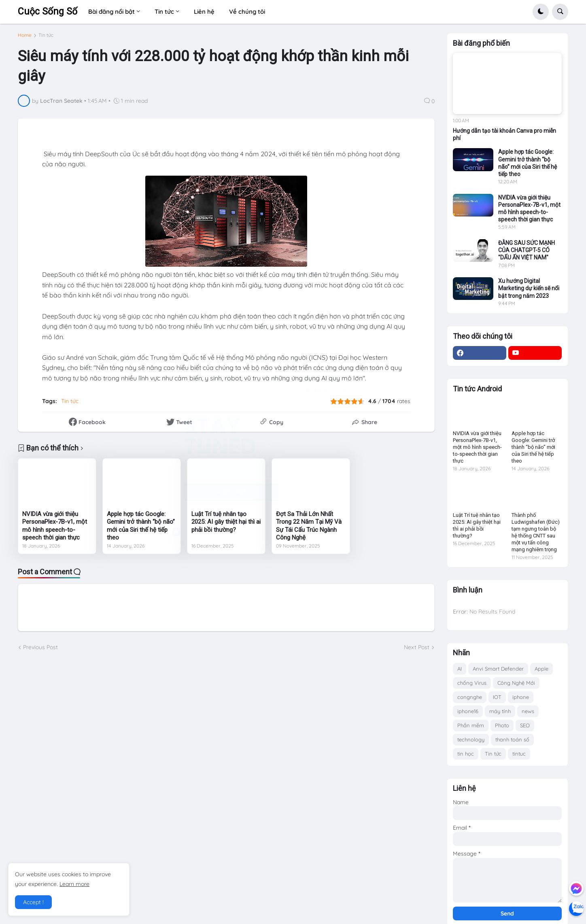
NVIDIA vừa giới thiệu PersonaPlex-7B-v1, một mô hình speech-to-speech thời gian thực (55, 529)
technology (471, 739)
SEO (525, 725)
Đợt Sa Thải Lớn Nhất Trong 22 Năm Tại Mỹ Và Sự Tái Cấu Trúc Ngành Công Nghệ (309, 529)
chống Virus (472, 683)
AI (460, 669)
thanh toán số (512, 739)
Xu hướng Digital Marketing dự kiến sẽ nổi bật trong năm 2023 (529, 288)
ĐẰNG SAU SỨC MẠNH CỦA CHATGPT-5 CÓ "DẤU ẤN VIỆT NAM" (527, 250)
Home (25, 38)
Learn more (74, 884)
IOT (497, 697)
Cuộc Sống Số (48, 12)
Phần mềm (471, 725)
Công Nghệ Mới (516, 683)
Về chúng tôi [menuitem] (247, 12)
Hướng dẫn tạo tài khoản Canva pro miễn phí (504, 134)
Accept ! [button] (33, 902)
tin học (466, 754)
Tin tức (46, 38)
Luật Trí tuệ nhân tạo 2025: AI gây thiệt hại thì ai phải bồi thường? (226, 525)
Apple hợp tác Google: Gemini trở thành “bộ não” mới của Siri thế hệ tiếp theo (141, 529)
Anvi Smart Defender (498, 669)
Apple (541, 669)
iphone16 (468, 711)
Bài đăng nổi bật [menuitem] (111, 12)
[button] (541, 12)
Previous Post (40, 650)
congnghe (470, 697)
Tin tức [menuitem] (164, 12)
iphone (521, 697)
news (528, 711)
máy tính (500, 711)
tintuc (519, 754)
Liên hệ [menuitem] (204, 12)
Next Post (417, 650)
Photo (502, 725)
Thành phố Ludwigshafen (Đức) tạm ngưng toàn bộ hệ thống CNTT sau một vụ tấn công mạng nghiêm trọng (536, 532)
